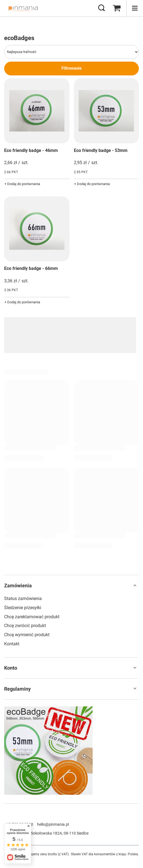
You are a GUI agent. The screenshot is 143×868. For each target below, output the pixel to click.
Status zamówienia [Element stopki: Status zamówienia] (23, 599)
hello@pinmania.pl (53, 824)
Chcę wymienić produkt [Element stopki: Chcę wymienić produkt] (27, 635)
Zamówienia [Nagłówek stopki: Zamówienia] (18, 586)
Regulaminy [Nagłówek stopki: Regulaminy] (17, 689)
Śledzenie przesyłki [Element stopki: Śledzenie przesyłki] (23, 608)
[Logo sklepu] (23, 8)
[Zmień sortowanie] (71, 52)
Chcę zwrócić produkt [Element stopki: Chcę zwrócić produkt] (25, 626)
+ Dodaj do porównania (22, 184)
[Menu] (135, 8)
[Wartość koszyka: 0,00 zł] (117, 8)
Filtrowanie (71, 68)
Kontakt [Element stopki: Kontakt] (12, 644)
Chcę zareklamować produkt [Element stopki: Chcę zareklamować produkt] (32, 617)
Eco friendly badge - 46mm (31, 150)
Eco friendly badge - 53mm (101, 150)
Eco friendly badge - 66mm (31, 268)
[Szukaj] (102, 8)
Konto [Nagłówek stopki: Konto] (11, 668)
